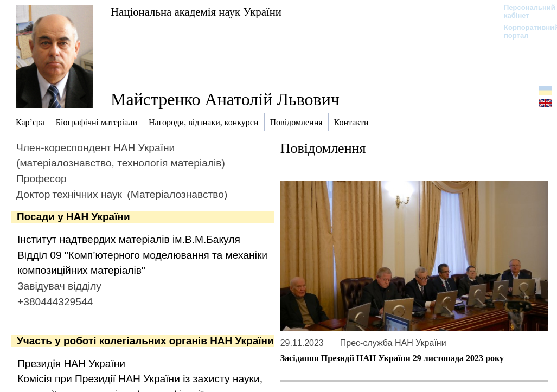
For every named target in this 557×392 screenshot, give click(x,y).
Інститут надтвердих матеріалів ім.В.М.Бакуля (129, 239)
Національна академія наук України (196, 12)
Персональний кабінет (524, 11)
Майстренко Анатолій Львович (225, 99)
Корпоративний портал (524, 31)
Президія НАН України (71, 364)
